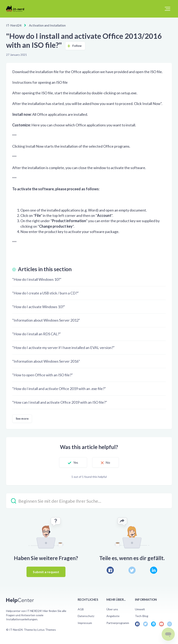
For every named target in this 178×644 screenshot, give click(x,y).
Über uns (112, 609)
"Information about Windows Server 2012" (46, 320)
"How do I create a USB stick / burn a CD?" (45, 293)
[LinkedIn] (154, 570)
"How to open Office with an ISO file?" (43, 375)
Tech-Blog (142, 616)
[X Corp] (132, 570)
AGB (81, 609)
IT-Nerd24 (14, 25)
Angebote (113, 616)
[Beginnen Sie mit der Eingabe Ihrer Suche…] (89, 501)
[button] (167, 9)
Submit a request (46, 572)
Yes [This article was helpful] (76, 462)
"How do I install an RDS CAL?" (36, 334)
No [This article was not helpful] (108, 462)
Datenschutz (86, 616)
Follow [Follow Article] (77, 46)
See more (22, 418)
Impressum (85, 623)
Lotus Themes (47, 630)
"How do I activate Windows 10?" (39, 307)
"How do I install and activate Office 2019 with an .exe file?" (59, 389)
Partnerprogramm (118, 623)
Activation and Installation (47, 25)
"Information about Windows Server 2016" (46, 361)
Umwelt (140, 609)
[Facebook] (110, 570)
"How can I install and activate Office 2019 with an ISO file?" (60, 402)
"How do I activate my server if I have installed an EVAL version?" (63, 348)
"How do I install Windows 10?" (37, 279)
